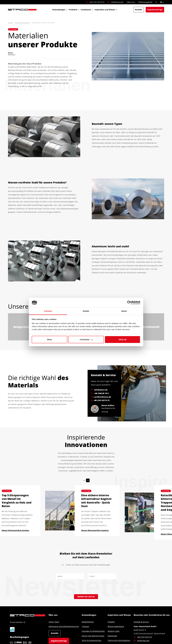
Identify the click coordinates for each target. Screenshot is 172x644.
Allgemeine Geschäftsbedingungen (64, 626)
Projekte (111, 622)
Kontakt (55, 633)
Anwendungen (89, 615)
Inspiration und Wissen (119, 615)
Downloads (112, 636)
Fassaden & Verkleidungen (93, 631)
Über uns (53, 615)
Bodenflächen (88, 622)
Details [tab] (86, 311)
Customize (86, 339)
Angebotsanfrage (59, 641)
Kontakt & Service (141, 622)
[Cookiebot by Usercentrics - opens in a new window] (129, 303)
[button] (162, 2)
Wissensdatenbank (22, 23)
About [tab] (124, 311)
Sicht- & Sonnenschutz (92, 640)
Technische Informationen (119, 640)
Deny (50, 339)
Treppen (85, 626)
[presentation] (75, 587)
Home (10, 23)
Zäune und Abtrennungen (93, 636)
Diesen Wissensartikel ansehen (15, 530)
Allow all (123, 339)
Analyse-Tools (114, 631)
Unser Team (54, 622)
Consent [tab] (48, 311)
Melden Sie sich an (86, 597)
